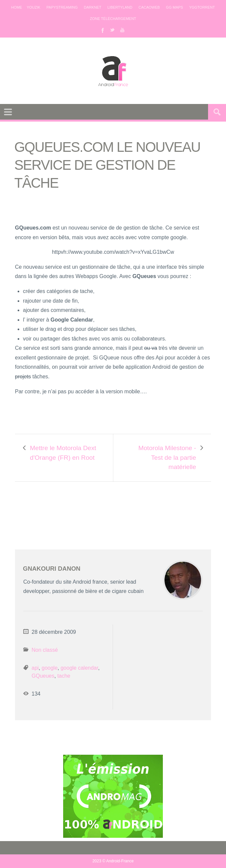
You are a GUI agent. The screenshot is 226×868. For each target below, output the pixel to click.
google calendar (79, 668)
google (50, 668)
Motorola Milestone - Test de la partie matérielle (167, 457)
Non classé (45, 650)
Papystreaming (62, 7)
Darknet (93, 7)
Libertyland (120, 7)
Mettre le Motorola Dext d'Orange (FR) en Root (63, 453)
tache (64, 676)
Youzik (33, 7)
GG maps (174, 7)
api (35, 668)
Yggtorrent (202, 7)
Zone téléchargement (113, 19)
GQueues (43, 676)
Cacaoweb (149, 7)
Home (16, 7)
